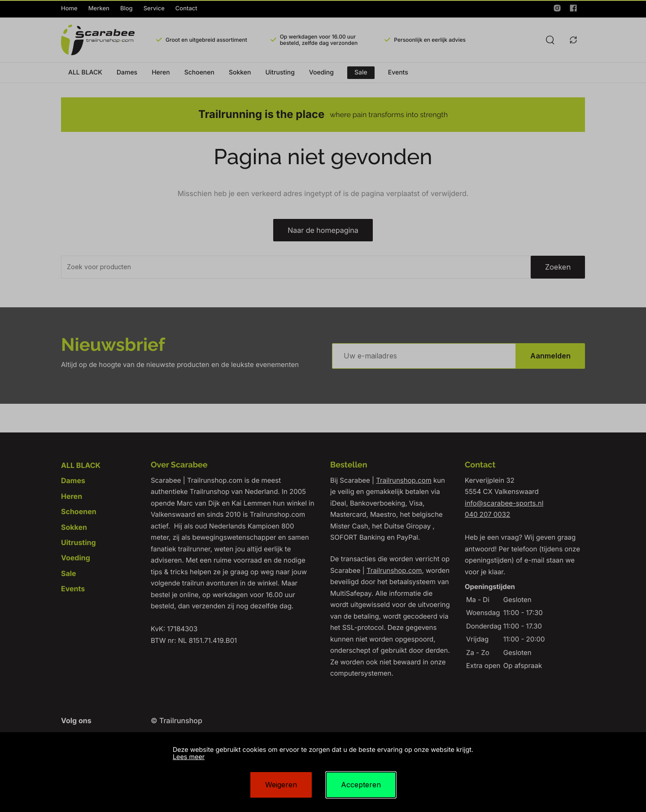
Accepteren (361, 785)
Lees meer (189, 757)
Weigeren (281, 785)
